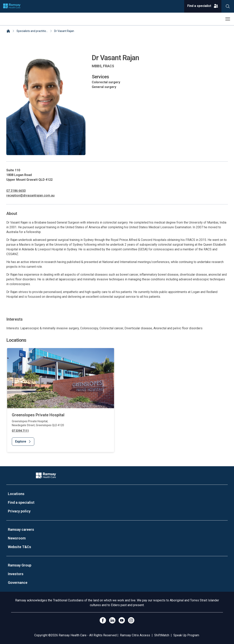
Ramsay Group (20, 565)
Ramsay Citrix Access (135, 635)
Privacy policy (19, 511)
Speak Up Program (186, 635)
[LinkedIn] (112, 620)
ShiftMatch (162, 635)
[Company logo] (12, 6)
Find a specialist (21, 502)
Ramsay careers (21, 529)
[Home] (8, 31)
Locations (16, 494)
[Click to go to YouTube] (122, 620)
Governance (18, 583)
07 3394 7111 (20, 431)
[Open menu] (228, 19)
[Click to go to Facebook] (103, 620)
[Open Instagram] (131, 620)
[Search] (228, 6)
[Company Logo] (46, 475)
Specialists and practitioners (34, 31)
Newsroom (17, 538)
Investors (16, 574)
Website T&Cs (19, 547)
